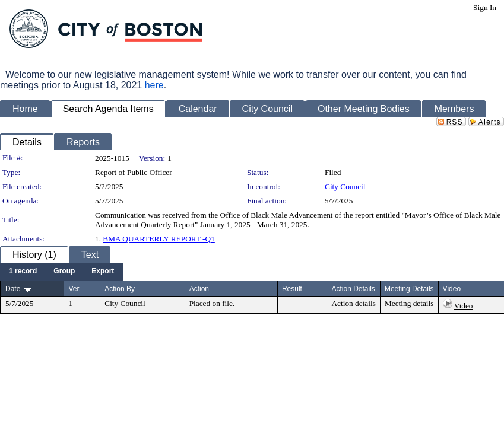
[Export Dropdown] (103, 272)
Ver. (75, 289)
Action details (353, 303)
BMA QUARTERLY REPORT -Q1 (159, 239)
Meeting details (409, 303)
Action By (120, 289)
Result (292, 289)
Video (464, 306)
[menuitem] (23, 272)
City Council (345, 187)
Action (199, 289)
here (154, 85)
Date (13, 289)
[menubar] (61, 272)
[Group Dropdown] (64, 272)
